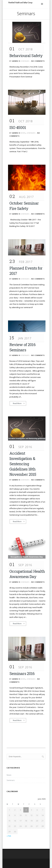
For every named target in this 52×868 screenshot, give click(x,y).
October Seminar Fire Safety (24, 206)
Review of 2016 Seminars (22, 347)
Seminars (25, 61)
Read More (17, 403)
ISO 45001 (18, 127)
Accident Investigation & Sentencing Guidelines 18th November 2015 (23, 464)
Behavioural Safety (26, 56)
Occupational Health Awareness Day (27, 574)
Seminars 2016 (22, 673)
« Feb (9, 836)
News (23, 133)
